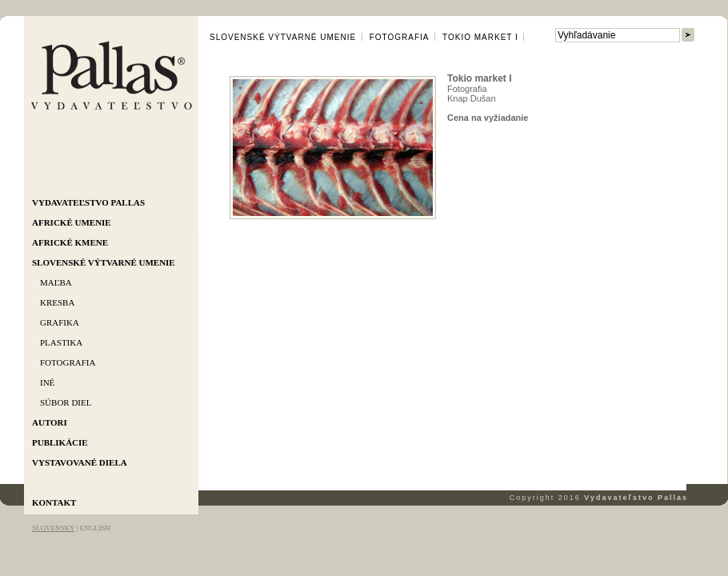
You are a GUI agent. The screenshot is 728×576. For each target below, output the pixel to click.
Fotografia (68, 362)
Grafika (60, 322)
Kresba (57, 302)
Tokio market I (480, 37)
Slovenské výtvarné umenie (104, 262)
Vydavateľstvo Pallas (88, 202)
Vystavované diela (80, 462)
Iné (47, 382)
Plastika (61, 342)
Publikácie (60, 442)
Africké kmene (70, 242)
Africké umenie (72, 222)
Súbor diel (66, 402)
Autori (50, 422)
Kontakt (54, 502)
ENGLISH (95, 528)
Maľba (56, 282)
